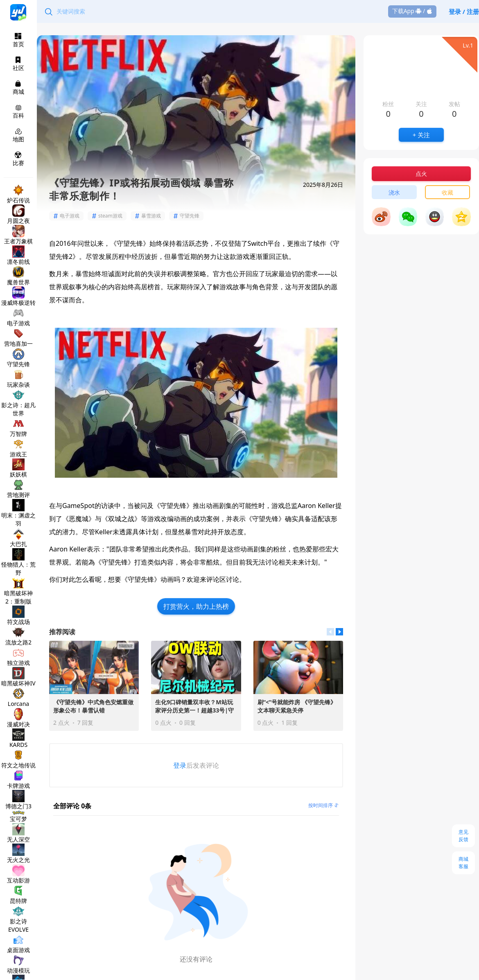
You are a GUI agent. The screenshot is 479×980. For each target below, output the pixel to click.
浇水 (394, 192)
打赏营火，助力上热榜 (196, 606)
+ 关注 (421, 135)
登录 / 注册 (464, 11)
